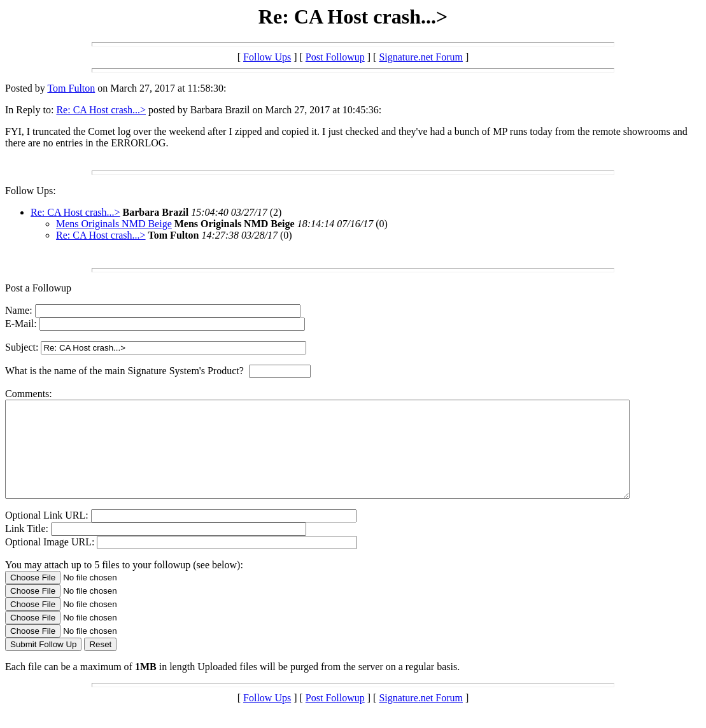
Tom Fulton (71, 88)
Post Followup (335, 57)
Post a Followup (38, 288)
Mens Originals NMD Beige (114, 224)
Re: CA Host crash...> (101, 110)
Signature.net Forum (421, 57)
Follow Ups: (31, 191)
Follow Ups (267, 57)
